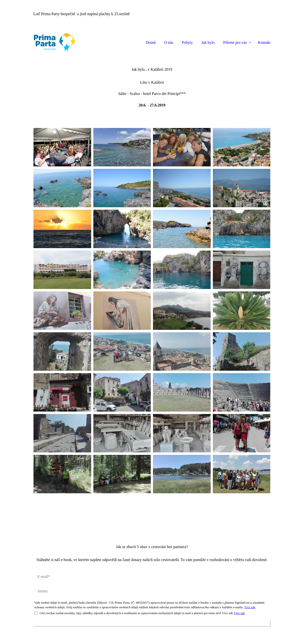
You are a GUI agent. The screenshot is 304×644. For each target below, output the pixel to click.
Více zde (250, 607)
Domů (151, 42)
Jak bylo (208, 42)
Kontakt (264, 42)
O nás (169, 42)
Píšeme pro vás (235, 42)
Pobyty (187, 42)
